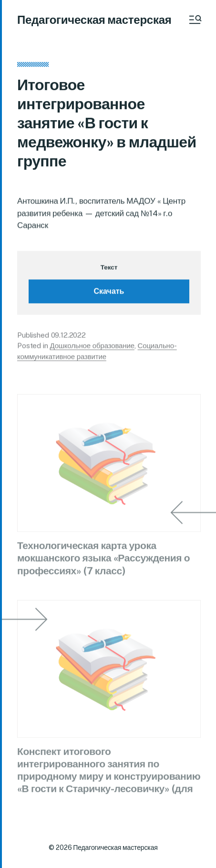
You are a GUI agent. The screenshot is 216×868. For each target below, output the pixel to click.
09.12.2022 (69, 337)
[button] (195, 20)
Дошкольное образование (92, 347)
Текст (109, 269)
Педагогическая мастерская (94, 20)
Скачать (109, 293)
